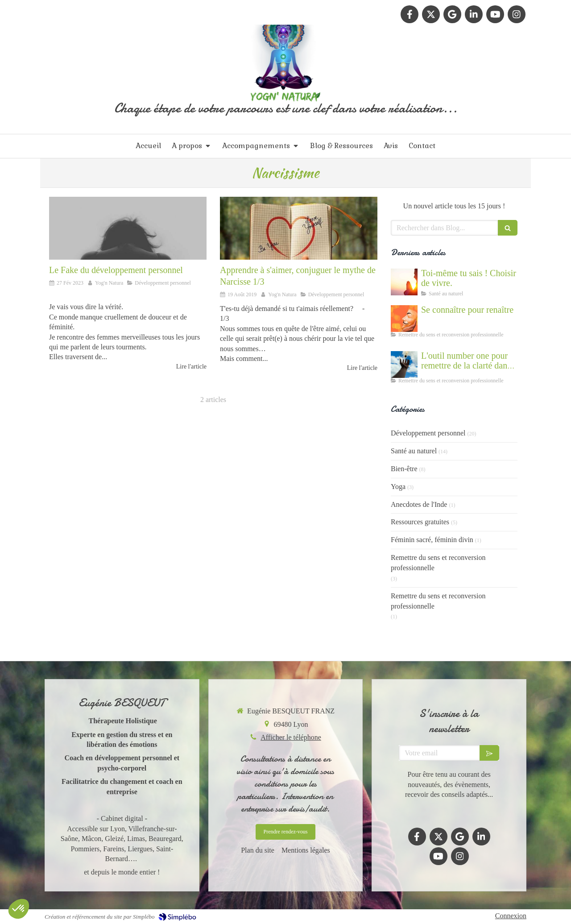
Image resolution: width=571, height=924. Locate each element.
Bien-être (404, 469)
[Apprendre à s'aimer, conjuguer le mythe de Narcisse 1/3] (299, 228)
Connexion (511, 916)
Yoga (398, 487)
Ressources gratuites (420, 522)
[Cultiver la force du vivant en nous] (404, 282)
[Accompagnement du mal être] (404, 365)
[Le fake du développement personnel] (128, 228)
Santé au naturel (414, 451)
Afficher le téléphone (291, 737)
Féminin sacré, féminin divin (432, 540)
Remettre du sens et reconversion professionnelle (438, 563)
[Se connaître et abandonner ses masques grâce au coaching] (404, 319)
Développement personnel (428, 433)
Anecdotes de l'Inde (419, 504)
